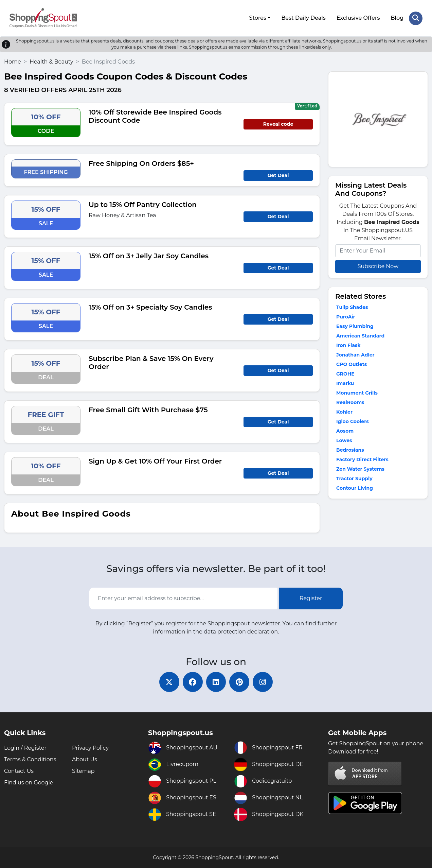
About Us (85, 759)
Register (311, 598)
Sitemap (83, 771)
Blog (397, 18)
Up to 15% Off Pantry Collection (143, 204)
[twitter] (168, 682)
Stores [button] (258, 18)
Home (13, 61)
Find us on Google (29, 783)
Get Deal (278, 175)
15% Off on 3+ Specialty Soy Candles (150, 307)
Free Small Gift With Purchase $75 (148, 410)
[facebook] (192, 682)
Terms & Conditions (30, 759)
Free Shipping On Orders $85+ (141, 163)
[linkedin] (216, 682)
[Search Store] (416, 18)
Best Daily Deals (303, 18)
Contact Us (19, 771)
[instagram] (264, 682)
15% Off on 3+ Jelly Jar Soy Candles (149, 256)
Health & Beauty (51, 61)
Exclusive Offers (358, 18)
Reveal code (278, 124)
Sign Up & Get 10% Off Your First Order (155, 461)
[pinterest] (240, 682)
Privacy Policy (91, 748)
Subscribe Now (378, 266)
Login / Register (25, 748)
